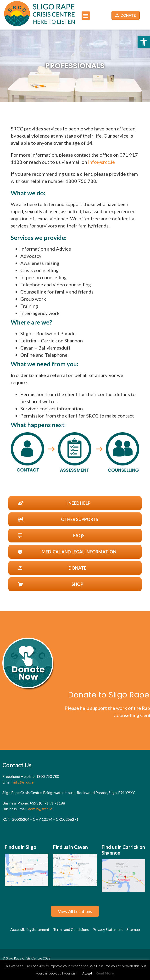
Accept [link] (87, 973)
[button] (86, 16)
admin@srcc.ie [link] (40, 809)
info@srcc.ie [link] (101, 162)
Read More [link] (105, 973)
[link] (144, 42)
